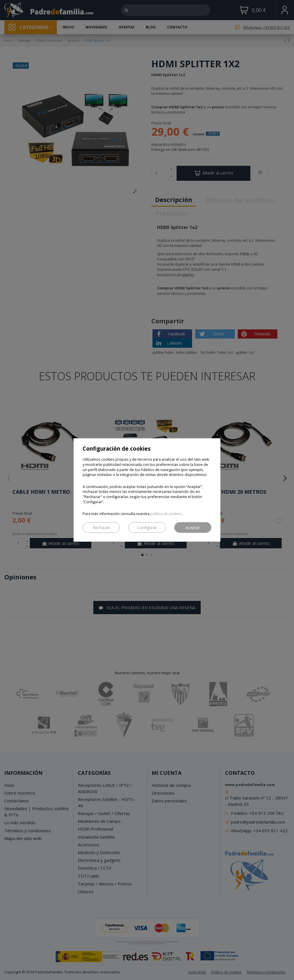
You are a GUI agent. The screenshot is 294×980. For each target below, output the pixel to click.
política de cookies (166, 514)
